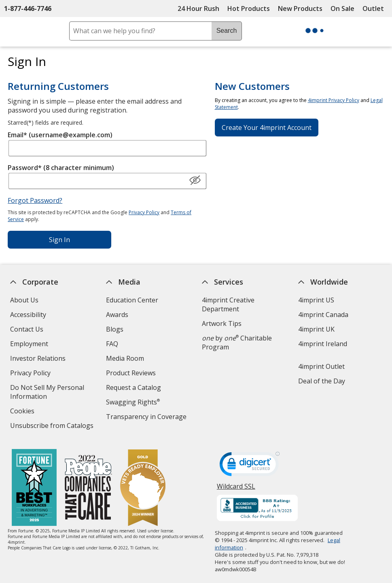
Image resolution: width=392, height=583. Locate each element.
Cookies (23, 412)
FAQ (112, 344)
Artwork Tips (222, 323)
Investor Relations (38, 359)
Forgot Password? (35, 200)
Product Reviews (131, 373)
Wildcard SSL (236, 489)
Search (227, 31)
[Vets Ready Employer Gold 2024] (143, 488)
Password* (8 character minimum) (61, 168)
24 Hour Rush (198, 9)
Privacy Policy (144, 212)
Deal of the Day (322, 381)
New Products (300, 9)
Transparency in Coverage (147, 418)
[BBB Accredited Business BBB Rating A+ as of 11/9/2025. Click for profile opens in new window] (257, 509)
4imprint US (316, 300)
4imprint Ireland (323, 344)
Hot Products (249, 9)
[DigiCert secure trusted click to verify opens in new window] (250, 466)
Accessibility (28, 315)
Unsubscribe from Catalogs (52, 427)
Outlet (375, 9)
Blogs (115, 329)
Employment (29, 344)
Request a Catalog (133, 387)
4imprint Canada (323, 315)
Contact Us (26, 329)
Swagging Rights (133, 402)
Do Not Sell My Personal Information (47, 393)
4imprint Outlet (321, 366)
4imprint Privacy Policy (334, 100)
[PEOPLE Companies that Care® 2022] (88, 488)
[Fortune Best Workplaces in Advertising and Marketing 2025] (34, 488)
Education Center (132, 300)
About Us (24, 300)
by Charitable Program (237, 343)
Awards (117, 315)
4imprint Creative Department (228, 304)
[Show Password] (195, 181)
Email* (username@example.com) (60, 135)
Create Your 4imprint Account (267, 128)
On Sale (342, 9)
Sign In (59, 240)
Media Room (125, 358)
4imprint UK (316, 329)
